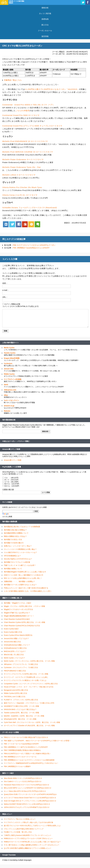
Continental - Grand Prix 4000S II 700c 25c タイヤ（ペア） (28, 105)
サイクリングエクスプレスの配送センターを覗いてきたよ (25, 680)
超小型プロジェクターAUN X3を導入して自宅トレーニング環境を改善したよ (32, 826)
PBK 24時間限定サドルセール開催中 (17, 766)
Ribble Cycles (9, 374)
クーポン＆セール (45, 31)
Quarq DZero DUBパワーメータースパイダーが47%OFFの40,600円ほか (30, 794)
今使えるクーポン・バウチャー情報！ (16, 441)
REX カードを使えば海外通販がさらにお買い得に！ (23, 578)
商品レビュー (7, 814)
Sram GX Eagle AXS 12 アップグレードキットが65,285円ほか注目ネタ (30, 801)
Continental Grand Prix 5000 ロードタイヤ (21, 115)
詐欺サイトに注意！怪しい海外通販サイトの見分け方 (24, 575)
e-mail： (6, 290)
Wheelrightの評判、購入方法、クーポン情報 (20, 719)
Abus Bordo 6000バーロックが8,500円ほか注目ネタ (23, 778)
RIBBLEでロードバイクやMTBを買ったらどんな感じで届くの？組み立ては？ (32, 842)
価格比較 (45, 8)
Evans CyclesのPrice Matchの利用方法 (18, 635)
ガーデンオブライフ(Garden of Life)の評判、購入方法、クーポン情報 (29, 726)
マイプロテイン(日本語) (13, 379)
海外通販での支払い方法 (13, 539)
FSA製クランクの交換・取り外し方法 (18, 832)
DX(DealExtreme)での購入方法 (15, 648)
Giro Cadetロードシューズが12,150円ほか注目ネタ (23, 781)
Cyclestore (8, 363)
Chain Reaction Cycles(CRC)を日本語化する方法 (22, 626)
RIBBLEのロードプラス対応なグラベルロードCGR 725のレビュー (28, 838)
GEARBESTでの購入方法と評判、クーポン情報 (21, 706)
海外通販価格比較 (9, 420)
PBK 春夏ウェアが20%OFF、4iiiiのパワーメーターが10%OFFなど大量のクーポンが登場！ (37, 741)
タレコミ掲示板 (45, 13)
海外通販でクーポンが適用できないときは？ (20, 585)
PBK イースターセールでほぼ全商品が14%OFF (21, 744)
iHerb (6, 385)
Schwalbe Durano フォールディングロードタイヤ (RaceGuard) (30, 208)
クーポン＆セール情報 (11, 732)
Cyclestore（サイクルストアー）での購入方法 (21, 667)
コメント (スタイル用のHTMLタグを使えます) (21, 306)
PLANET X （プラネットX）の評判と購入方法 (21, 700)
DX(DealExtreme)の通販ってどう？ (17, 645)
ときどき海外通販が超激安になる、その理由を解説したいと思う (28, 591)
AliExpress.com (10, 390)
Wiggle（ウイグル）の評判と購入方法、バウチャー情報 (24, 606)
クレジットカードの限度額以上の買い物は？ (20, 549)
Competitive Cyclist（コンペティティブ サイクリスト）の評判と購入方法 (31, 684)
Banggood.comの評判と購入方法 (16, 690)
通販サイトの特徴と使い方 (12, 598)
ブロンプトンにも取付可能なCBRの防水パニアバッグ (24, 829)
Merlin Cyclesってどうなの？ (15, 658)
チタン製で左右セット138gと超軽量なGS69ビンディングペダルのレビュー (32, 845)
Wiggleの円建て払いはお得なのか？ (17, 613)
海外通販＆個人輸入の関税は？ (15, 530)
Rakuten (7, 411)
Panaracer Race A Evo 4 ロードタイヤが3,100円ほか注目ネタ (27, 785)
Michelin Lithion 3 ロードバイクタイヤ (19, 175)
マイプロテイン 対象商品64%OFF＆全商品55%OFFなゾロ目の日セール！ (31, 763)
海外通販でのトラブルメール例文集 (17, 562)
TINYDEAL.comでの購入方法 (15, 697)
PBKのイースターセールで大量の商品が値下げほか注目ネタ (26, 737)
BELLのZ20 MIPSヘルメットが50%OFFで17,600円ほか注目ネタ (28, 788)
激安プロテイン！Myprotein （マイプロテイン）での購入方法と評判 (29, 703)
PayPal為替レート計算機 (12, 467)
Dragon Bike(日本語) (12, 358)
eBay (6, 395)
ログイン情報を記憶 (12, 304)
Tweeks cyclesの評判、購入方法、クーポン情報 (21, 713)
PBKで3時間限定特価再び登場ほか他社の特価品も (22, 750)
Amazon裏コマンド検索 (11, 449)
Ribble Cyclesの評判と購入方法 (15, 693)
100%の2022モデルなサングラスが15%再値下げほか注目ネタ (27, 807)
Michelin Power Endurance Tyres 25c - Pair (22, 167)
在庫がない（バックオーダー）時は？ (18, 546)
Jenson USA (9, 369)
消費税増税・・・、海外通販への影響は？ (19, 581)
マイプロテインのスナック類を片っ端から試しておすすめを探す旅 (28, 822)
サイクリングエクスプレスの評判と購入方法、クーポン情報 (26, 674)
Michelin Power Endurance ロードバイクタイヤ (23, 159)
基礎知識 (45, 19)
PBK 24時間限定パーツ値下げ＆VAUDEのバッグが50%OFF (26, 747)
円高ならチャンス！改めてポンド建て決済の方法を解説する (26, 588)
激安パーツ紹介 (8, 773)
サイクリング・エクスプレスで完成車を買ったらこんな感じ (26, 677)
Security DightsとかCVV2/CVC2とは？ (18, 559)
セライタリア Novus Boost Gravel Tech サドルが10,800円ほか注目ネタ (30, 798)
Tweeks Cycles (10, 353)
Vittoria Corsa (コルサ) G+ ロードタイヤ (20, 195)
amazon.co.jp (9, 406)
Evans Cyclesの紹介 (11, 629)
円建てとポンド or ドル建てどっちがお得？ (20, 565)
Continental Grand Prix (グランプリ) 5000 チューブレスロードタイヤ (32, 126)
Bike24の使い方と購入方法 (14, 655)
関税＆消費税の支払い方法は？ (15, 536)
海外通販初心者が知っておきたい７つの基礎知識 (22, 527)
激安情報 (45, 36)
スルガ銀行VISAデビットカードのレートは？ (21, 552)
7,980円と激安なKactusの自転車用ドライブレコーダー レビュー (28, 835)
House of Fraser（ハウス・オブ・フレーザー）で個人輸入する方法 (29, 687)
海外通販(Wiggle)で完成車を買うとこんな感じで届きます (25, 572)
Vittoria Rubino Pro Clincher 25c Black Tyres (22, 187)
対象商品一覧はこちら (13, 80)
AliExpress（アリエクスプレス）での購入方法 (21, 664)
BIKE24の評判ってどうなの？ (15, 651)
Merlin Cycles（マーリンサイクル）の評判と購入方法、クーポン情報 (29, 661)
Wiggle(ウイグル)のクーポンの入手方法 (18, 609)
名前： (5, 283)
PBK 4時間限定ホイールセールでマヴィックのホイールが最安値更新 (29, 760)
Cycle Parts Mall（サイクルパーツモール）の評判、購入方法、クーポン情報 (32, 722)
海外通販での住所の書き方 (14, 543)
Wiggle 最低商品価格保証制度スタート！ (19, 616)
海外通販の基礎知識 (10, 522)
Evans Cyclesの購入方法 (13, 632)
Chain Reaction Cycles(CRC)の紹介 (17, 619)
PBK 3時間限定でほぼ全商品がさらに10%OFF (31, 248)
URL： (5, 297)
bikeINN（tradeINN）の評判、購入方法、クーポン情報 (24, 716)
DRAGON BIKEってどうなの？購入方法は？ (20, 709)
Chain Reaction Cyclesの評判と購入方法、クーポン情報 (24, 622)
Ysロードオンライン (11, 400)
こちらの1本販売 (23, 111)
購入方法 (45, 25)
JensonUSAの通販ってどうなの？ (16, 638)
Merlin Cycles (9, 348)
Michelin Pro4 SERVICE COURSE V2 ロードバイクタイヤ (28, 152)
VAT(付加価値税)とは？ (12, 556)
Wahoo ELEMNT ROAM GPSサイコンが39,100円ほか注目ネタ (27, 804)
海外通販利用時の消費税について (16, 533)
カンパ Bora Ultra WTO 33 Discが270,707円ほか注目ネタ (25, 791)
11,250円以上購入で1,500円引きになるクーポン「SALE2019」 (52, 89)
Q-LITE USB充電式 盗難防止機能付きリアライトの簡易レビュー (28, 848)
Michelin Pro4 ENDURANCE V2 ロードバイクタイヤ (25, 141)
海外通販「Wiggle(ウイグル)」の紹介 (18, 603)
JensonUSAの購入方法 (12, 642)
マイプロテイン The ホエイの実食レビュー (20, 819)
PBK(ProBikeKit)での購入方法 (15, 671)
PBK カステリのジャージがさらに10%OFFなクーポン (34, 245)
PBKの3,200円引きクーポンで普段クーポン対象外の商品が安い (27, 754)
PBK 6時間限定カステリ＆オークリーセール (20, 757)
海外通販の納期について (13, 569)
